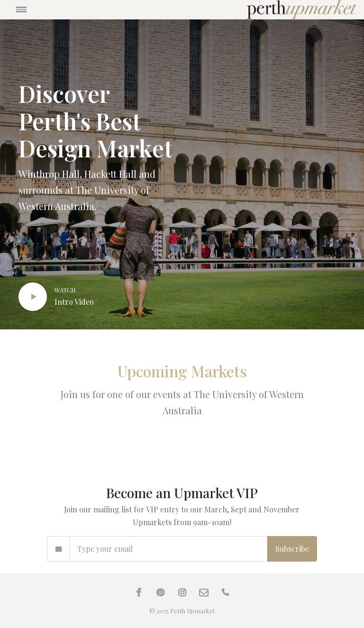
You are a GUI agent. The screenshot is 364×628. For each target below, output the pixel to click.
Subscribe (292, 549)
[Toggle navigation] (51, 9)
